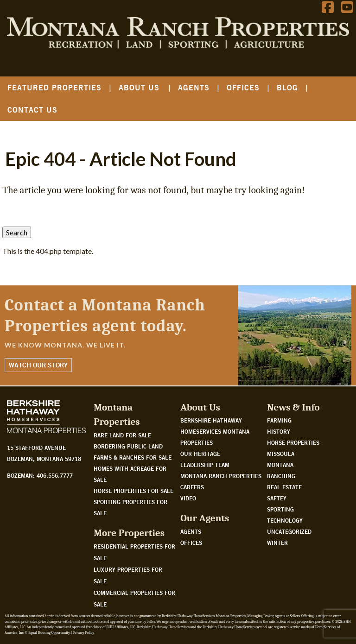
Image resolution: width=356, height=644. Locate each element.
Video (188, 498)
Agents (194, 87)
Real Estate (284, 487)
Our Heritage (200, 454)
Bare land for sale (122, 435)
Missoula (281, 454)
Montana (280, 465)
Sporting (280, 509)
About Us (139, 87)
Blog (287, 87)
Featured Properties (54, 87)
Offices (243, 87)
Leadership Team (205, 465)
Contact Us (32, 110)
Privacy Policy (84, 633)
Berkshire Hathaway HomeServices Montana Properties (215, 431)
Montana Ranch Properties (221, 476)
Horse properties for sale (133, 491)
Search (17, 232)
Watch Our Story (38, 365)
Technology (285, 520)
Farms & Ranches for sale (133, 457)
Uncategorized (289, 531)
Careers (192, 487)
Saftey (277, 498)
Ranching (281, 476)
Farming (279, 420)
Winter (277, 543)
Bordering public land (128, 446)
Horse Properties (293, 442)
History (279, 431)
